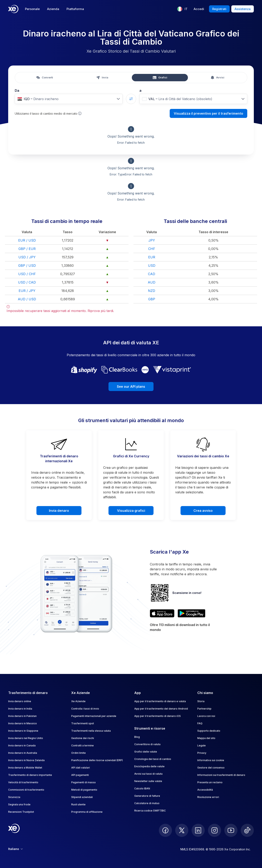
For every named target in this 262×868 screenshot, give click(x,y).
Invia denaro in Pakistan (22, 716)
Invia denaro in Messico (23, 723)
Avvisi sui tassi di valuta (148, 774)
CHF (152, 249)
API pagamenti (80, 775)
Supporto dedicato (209, 731)
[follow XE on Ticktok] (247, 830)
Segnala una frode (19, 804)
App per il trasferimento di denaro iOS (158, 716)
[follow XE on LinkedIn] (198, 830)
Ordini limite (78, 753)
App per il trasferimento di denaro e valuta (160, 701)
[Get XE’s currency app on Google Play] (191, 613)
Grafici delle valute (146, 752)
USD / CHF (27, 274)
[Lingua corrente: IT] (182, 9)
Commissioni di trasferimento (26, 790)
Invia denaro (59, 511)
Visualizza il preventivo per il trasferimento (208, 113)
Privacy (202, 753)
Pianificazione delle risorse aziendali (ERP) (97, 760)
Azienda (53, 9)
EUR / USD (27, 240)
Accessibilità (205, 790)
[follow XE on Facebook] (165, 830)
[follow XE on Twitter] (182, 830)
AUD (152, 282)
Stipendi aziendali (82, 797)
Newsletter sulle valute (148, 781)
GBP (152, 299)
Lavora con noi (206, 716)
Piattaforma (75, 9)
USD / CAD (27, 282)
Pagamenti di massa (83, 782)
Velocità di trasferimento (23, 782)
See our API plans (131, 387)
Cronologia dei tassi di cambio (153, 759)
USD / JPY (27, 257)
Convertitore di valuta (147, 744)
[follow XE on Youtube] (231, 830)
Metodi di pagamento (84, 790)
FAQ (200, 723)
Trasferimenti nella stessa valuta (91, 731)
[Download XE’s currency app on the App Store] (162, 613)
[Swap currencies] (131, 99)
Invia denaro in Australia (23, 753)
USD (152, 266)
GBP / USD (27, 266)
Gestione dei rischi (83, 738)
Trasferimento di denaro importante (30, 775)
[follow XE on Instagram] (215, 830)
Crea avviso (203, 511)
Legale (202, 745)
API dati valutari (81, 768)
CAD (152, 274)
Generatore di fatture (147, 796)
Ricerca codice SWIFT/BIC (150, 811)
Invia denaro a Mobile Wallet (25, 768)
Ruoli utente (78, 804)
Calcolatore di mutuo (147, 803)
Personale (32, 9)
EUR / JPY (27, 291)
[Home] (13, 9)
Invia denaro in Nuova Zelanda (26, 760)
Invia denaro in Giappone (23, 731)
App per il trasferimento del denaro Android (161, 709)
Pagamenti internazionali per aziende (94, 716)
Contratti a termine (82, 745)
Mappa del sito (206, 738)
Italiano (15, 849)
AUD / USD (27, 299)
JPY (152, 240)
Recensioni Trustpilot (21, 812)
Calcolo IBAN (142, 788)
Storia (201, 701)
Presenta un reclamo (210, 782)
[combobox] (69, 99)
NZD (152, 291)
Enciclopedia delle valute (149, 766)
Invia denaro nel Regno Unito (26, 738)
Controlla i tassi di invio (85, 709)
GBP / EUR (27, 249)
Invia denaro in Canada (22, 745)
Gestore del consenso (211, 768)
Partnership (204, 709)
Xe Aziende (78, 701)
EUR (152, 257)
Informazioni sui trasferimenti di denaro (221, 775)
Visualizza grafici (131, 511)
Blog (137, 737)
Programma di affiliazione (87, 812)
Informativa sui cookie (211, 760)
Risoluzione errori (208, 797)
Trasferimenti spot (83, 723)
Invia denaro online (20, 701)
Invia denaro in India (20, 709)
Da (17, 90)
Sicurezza (14, 797)
